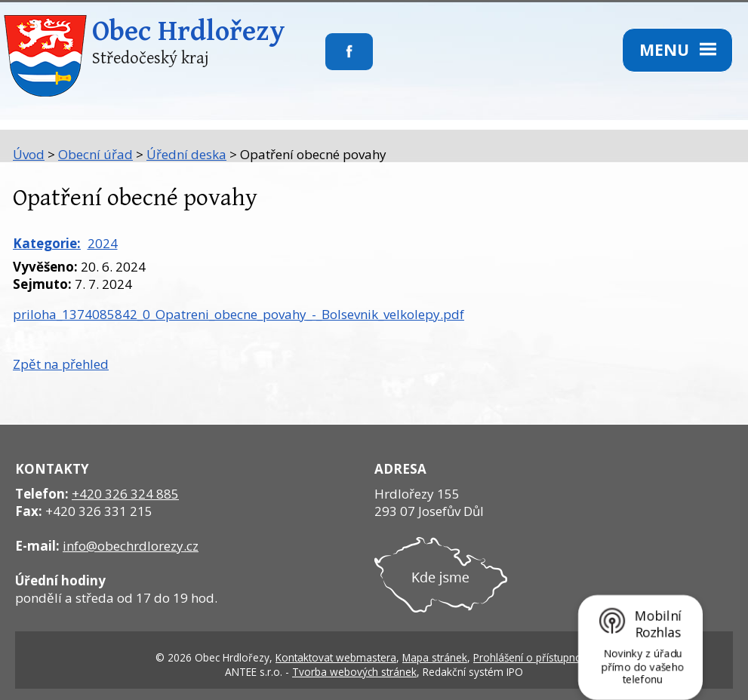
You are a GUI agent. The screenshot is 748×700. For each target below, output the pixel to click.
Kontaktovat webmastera (336, 657)
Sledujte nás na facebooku (326, 61)
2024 (103, 243)
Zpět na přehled (61, 364)
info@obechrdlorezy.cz (131, 546)
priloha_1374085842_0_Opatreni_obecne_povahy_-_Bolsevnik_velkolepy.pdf (239, 314)
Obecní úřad (95, 154)
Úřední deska (186, 154)
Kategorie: (47, 243)
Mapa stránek (435, 657)
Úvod (29, 154)
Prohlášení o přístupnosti (533, 657)
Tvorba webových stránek (354, 672)
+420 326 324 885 (125, 494)
